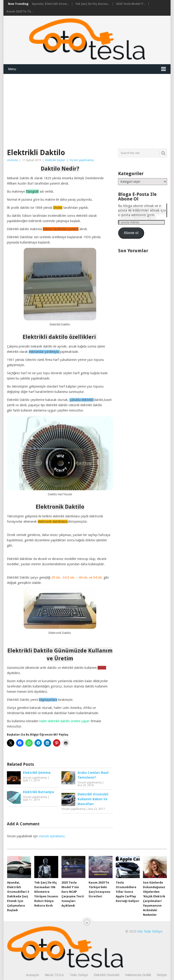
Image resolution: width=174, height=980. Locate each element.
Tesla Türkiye (79, 975)
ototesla (12, 160)
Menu (12, 69)
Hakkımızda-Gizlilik (138, 975)
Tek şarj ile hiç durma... (93, 4)
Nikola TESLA (54, 975)
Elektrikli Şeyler (55, 160)
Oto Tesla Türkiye (150, 931)
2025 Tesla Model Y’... (131, 4)
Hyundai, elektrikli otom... (50, 4)
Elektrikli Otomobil (106, 975)
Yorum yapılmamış (82, 160)
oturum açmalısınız (52, 836)
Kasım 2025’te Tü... (20, 12)
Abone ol (131, 233)
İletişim (162, 975)
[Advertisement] (87, 109)
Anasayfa (32, 975)
